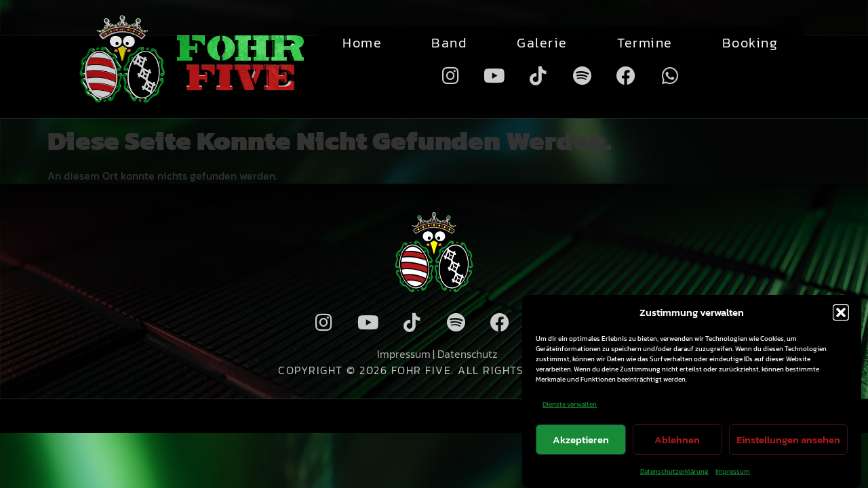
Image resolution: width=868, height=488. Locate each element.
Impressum (733, 471)
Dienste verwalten (570, 404)
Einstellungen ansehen (788, 440)
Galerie (542, 43)
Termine (645, 43)
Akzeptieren (581, 440)
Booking (750, 43)
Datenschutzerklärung (674, 471)
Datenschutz (468, 354)
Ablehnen (677, 440)
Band (449, 43)
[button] (841, 312)
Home (362, 43)
